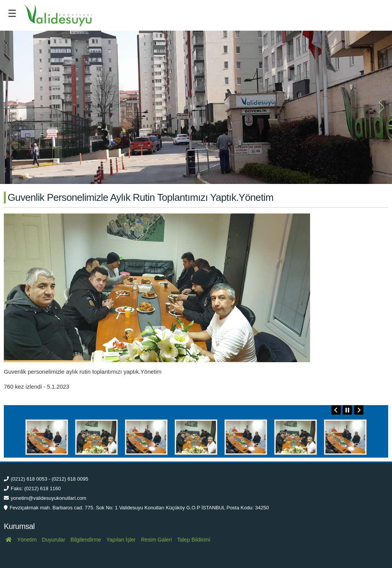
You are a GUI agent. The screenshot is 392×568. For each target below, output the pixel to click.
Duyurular (54, 540)
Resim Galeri (156, 540)
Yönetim (27, 540)
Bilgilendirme (86, 540)
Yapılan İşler (121, 540)
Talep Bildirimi (194, 540)
